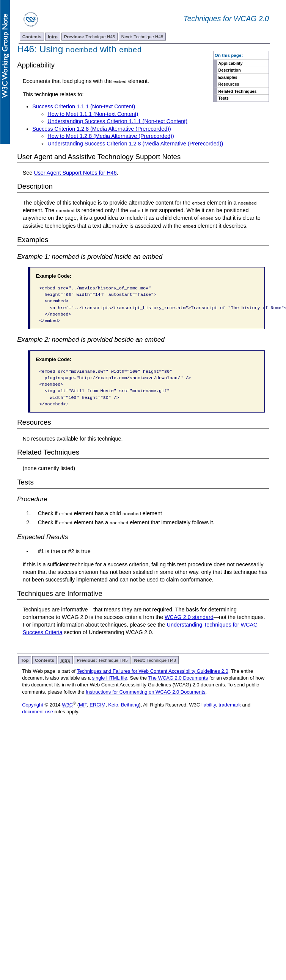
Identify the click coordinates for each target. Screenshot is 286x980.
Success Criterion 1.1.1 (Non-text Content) (84, 106)
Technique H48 (142, 37)
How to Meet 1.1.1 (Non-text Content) (93, 114)
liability (209, 704)
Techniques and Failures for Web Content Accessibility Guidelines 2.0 (152, 670)
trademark (230, 704)
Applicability (230, 63)
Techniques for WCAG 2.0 (226, 19)
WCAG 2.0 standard (189, 617)
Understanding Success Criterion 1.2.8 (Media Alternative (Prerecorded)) (135, 144)
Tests (223, 98)
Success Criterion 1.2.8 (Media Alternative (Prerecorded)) (102, 129)
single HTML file (110, 678)
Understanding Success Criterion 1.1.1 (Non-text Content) (117, 121)
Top (25, 659)
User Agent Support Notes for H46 (75, 173)
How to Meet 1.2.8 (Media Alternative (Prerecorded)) (111, 136)
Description (229, 70)
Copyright (33, 704)
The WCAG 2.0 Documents (178, 678)
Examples (228, 77)
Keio (113, 704)
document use (38, 711)
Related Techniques (237, 91)
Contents (32, 37)
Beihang (130, 704)
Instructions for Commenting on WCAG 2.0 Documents (146, 691)
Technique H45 (90, 37)
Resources (229, 84)
